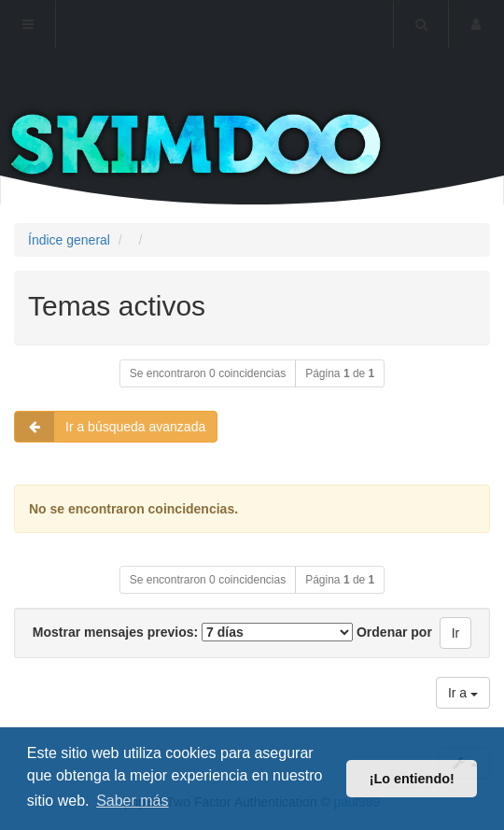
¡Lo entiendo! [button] (412, 779)
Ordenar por (394, 632)
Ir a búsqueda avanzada (110, 427)
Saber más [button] (132, 801)
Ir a (463, 693)
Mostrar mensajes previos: (193, 632)
